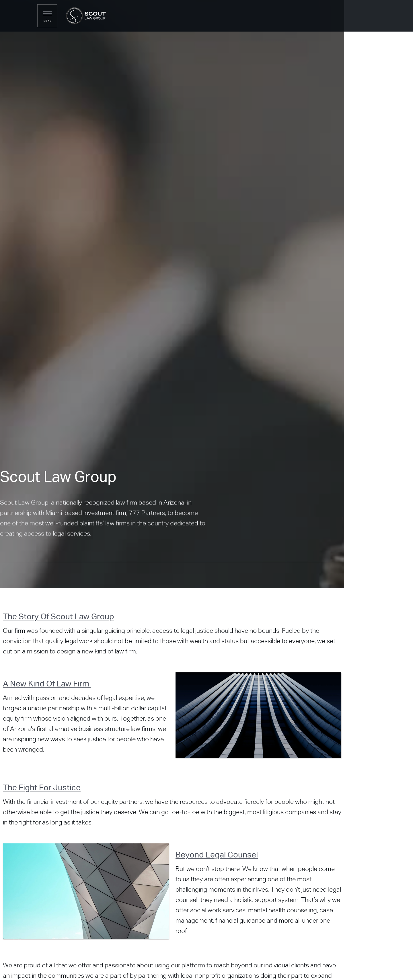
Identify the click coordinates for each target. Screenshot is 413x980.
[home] (83, 16)
